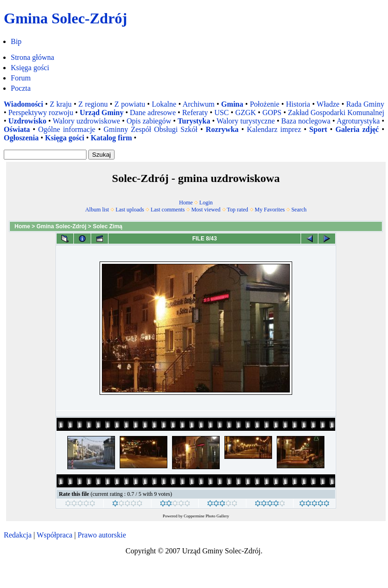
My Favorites (270, 210)
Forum (21, 78)
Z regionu (93, 104)
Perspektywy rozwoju (41, 113)
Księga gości (30, 68)
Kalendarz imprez (274, 129)
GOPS (272, 113)
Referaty (195, 113)
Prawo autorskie (102, 535)
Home (186, 203)
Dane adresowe (153, 113)
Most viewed (206, 210)
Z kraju (61, 104)
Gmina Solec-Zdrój (61, 226)
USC (221, 113)
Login (206, 203)
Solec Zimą (107, 226)
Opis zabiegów (149, 121)
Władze (328, 104)
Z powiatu (130, 104)
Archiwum (198, 104)
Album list (97, 210)
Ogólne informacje (67, 129)
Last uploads (130, 210)
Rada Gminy (365, 104)
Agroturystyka (358, 121)
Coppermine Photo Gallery (206, 516)
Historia (298, 104)
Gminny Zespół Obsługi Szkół (151, 129)
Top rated (237, 210)
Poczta (21, 88)
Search (299, 210)
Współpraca (54, 535)
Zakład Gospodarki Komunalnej (336, 113)
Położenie (264, 104)
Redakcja (18, 535)
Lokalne (164, 104)
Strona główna (32, 57)
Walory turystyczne (246, 121)
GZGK (245, 113)
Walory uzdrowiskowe (86, 121)
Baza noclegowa (306, 121)
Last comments (168, 210)
